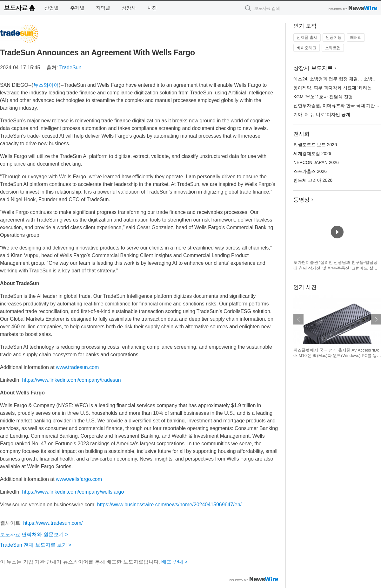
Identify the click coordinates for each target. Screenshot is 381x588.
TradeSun (70, 68)
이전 (298, 319)
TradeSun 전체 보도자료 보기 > (36, 545)
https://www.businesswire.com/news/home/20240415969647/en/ (169, 505)
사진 (152, 8)
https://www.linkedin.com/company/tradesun (71, 380)
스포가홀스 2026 (310, 171)
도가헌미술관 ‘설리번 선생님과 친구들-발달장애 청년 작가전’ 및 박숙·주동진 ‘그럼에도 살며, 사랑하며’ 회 (336, 268)
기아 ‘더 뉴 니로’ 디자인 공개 (322, 114)
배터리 (356, 37)
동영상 (301, 200)
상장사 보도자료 (313, 68)
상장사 (129, 8)
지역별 (103, 8)
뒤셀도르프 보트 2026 (315, 145)
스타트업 (333, 48)
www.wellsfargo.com (79, 479)
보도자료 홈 (19, 8)
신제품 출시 (307, 37)
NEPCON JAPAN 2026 (316, 162)
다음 (376, 319)
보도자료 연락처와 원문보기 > (34, 534)
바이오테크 (307, 48)
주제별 (77, 8)
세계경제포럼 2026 (312, 154)
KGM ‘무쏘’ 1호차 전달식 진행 (323, 97)
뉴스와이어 (46, 85)
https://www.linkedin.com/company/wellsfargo (73, 492)
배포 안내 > (174, 562)
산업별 (52, 8)
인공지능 (334, 37)
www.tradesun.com (77, 367)
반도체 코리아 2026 (313, 180)
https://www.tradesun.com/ (53, 523)
